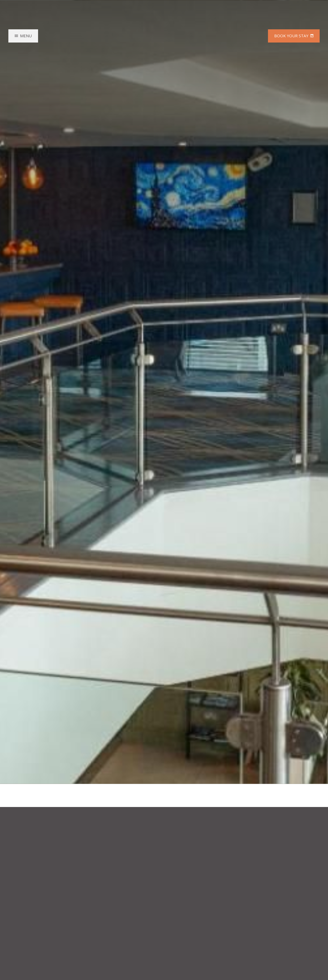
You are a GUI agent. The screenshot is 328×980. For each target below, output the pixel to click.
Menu (26, 36)
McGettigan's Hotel (164, 45)
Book (291, 36)
